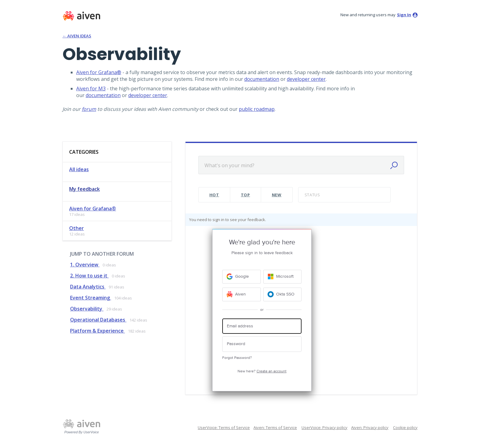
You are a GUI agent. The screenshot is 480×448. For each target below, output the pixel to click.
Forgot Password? (237, 358)
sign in (404, 15)
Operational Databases (98, 320)
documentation (262, 79)
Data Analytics (88, 287)
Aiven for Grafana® (99, 72)
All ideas (79, 169)
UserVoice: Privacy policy (324, 427)
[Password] (262, 344)
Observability (87, 309)
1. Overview (85, 265)
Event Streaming (91, 298)
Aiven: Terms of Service (275, 427)
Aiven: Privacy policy (370, 427)
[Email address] (262, 326)
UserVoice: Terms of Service (224, 427)
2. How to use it (89, 276)
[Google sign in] (242, 277)
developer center (306, 79)
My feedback (84, 189)
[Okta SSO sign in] (283, 294)
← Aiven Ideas (77, 36)
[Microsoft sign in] (283, 277)
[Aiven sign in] (242, 294)
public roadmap (257, 109)
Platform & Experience (97, 331)
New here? (262, 371)
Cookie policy (405, 427)
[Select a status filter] (345, 195)
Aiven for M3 (91, 88)
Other (77, 228)
